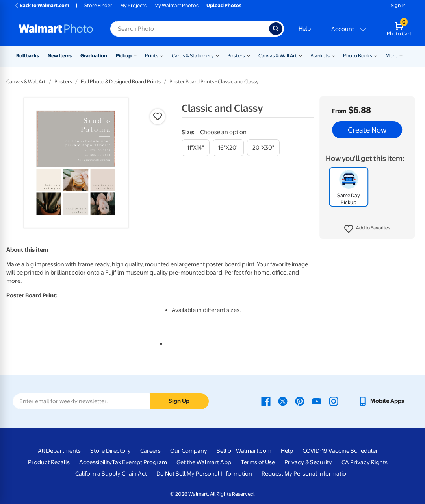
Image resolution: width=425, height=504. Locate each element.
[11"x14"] (196, 148)
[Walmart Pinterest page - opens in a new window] (300, 401)
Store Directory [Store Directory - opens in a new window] (110, 451)
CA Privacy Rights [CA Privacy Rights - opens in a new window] (365, 462)
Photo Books (358, 56)
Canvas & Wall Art (278, 56)
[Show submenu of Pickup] (135, 55)
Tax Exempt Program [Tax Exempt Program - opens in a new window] (139, 462)
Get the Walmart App (204, 462)
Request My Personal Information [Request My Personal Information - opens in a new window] (306, 474)
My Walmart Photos (176, 5)
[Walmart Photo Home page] (56, 29)
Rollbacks (28, 56)
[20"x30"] (263, 148)
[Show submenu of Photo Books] (376, 55)
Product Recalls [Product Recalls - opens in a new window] (49, 462)
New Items (60, 56)
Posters (236, 56)
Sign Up (179, 401)
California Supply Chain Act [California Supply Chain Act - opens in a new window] (111, 474)
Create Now (367, 130)
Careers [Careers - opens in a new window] (150, 451)
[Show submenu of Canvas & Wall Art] (301, 55)
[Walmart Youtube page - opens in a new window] (317, 401)
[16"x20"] (228, 148)
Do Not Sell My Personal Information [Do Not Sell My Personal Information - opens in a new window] (204, 474)
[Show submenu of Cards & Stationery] (217, 55)
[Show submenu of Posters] (249, 55)
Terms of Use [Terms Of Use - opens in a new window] (258, 462)
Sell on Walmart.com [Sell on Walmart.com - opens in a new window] (244, 451)
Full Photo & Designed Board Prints (121, 82)
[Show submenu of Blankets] (333, 55)
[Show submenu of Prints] (162, 55)
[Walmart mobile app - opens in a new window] (381, 401)
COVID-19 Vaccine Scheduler (340, 451)
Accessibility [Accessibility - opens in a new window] (96, 462)
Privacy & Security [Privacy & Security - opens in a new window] (308, 462)
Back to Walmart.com (42, 5)
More (392, 56)
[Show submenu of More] (401, 55)
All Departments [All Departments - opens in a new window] (59, 451)
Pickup (124, 56)
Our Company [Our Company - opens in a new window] (189, 451)
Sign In (398, 5)
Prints (152, 56)
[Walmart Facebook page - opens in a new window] (266, 401)
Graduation (94, 56)
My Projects (133, 5)
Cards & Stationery (193, 56)
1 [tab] (160, 342)
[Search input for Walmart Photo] (190, 29)
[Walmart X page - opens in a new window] (283, 401)
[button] (367, 229)
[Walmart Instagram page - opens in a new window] (334, 401)
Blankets (320, 56)
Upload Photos (224, 5)
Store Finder (98, 5)
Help (305, 29)
